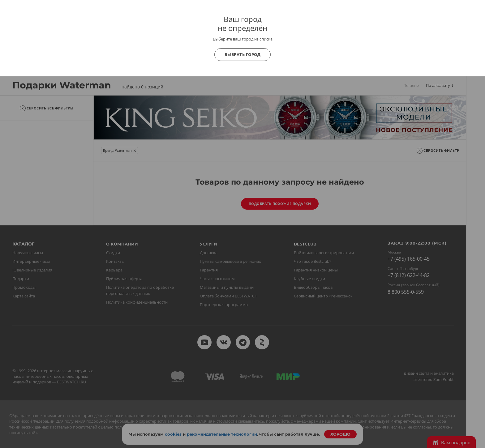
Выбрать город (243, 54)
